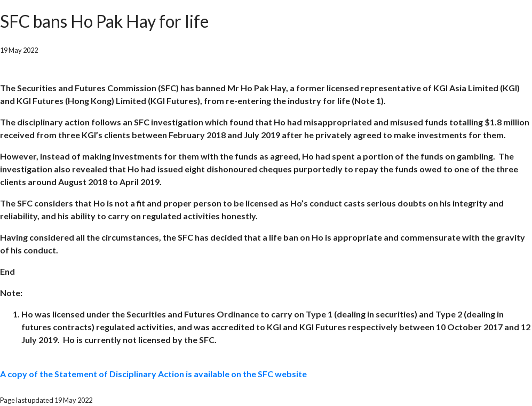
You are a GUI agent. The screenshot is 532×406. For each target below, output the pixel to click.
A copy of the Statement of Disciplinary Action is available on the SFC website (153, 374)
